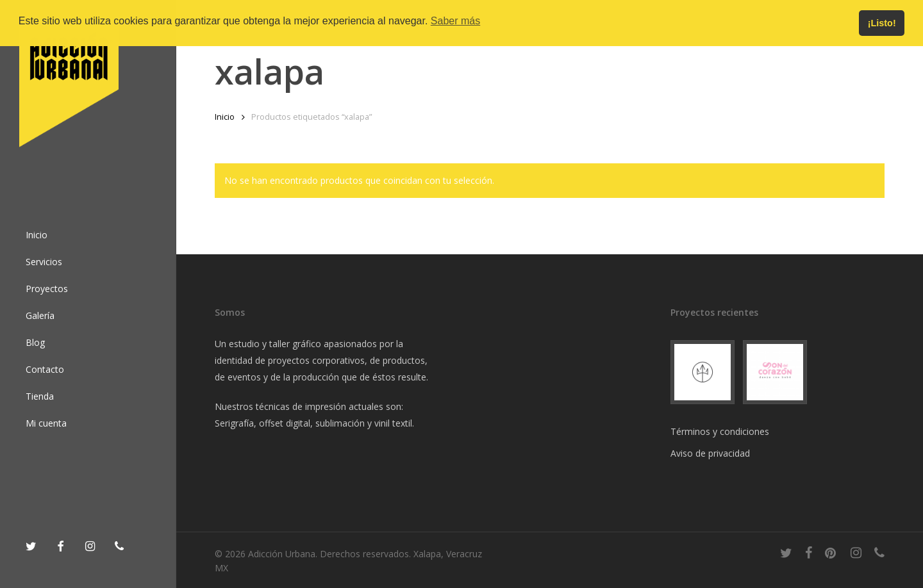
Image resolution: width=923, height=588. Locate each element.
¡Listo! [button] (882, 23)
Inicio (225, 117)
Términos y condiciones (720, 431)
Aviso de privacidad (710, 453)
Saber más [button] (455, 21)
